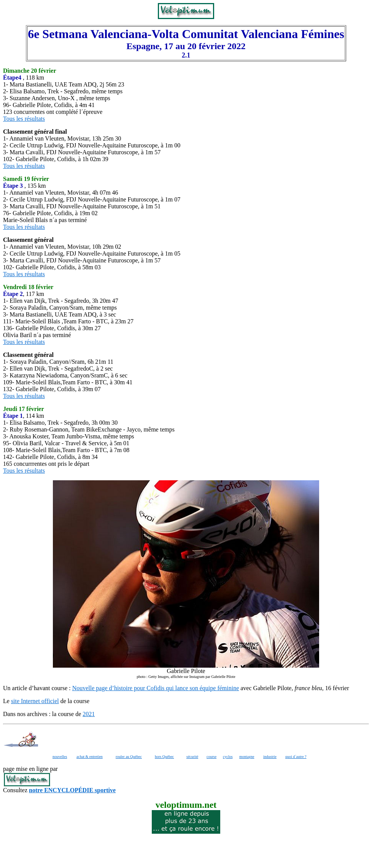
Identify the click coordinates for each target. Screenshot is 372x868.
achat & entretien (90, 757)
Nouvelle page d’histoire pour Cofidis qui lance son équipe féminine (156, 688)
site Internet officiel (35, 701)
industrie (270, 757)
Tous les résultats (24, 119)
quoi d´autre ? (296, 757)
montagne (247, 757)
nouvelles (60, 757)
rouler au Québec (129, 757)
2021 (89, 714)
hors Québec (164, 757)
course (211, 757)
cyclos (228, 757)
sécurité (192, 757)
